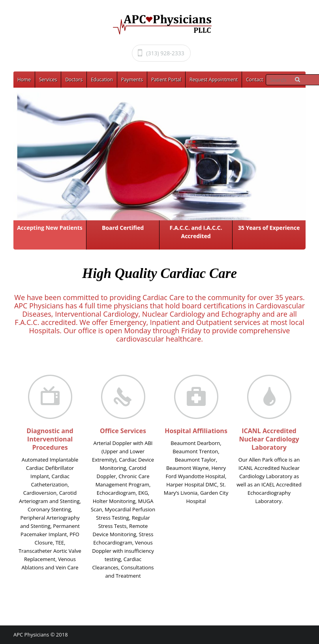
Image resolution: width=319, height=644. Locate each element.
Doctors (74, 80)
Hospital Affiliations (196, 431)
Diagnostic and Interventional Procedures (50, 439)
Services (48, 80)
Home (24, 80)
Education (102, 80)
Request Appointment (214, 80)
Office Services (123, 431)
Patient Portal (166, 80)
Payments (132, 80)
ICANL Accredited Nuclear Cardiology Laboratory (269, 439)
